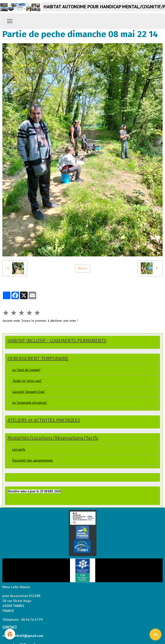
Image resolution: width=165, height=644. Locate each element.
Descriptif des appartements (33, 460)
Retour (82, 268)
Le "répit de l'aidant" (26, 370)
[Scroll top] (155, 634)
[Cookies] (10, 634)
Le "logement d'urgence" (30, 403)
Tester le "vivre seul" (27, 381)
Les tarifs (19, 449)
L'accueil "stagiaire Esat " (29, 392)
